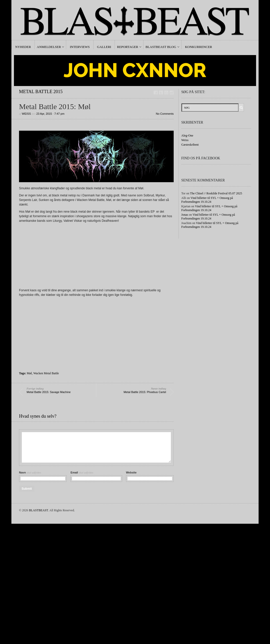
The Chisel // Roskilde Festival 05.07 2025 (216, 193)
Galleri (104, 47)
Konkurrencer (199, 47)
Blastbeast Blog (161, 47)
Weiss (26, 114)
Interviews (80, 47)
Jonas (185, 215)
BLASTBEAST (38, 510)
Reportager (127, 47)
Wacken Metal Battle (46, 373)
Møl (29, 373)
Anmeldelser (49, 47)
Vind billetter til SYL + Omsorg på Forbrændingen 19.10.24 (207, 200)
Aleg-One (187, 135)
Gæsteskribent (190, 145)
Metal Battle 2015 (41, 92)
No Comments (165, 114)
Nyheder (23, 47)
